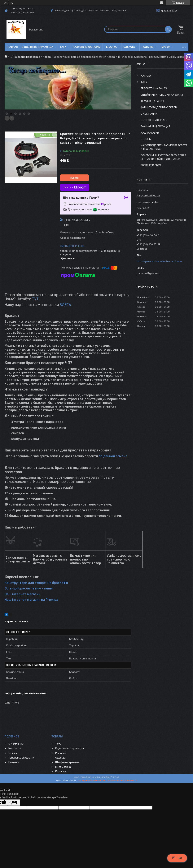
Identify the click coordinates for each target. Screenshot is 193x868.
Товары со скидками (21, 757)
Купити (75, 178)
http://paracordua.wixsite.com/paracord (161, 261)
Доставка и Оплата (154, 120)
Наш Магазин (150, 133)
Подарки (148, 47)
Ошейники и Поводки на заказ (162, 95)
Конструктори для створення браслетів (36, 583)
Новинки (14, 762)
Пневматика (63, 767)
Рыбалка (111, 47)
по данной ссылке (113, 456)
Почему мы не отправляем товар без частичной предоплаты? (163, 157)
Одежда (129, 47)
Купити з (75, 187)
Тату (63, 47)
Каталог (146, 76)
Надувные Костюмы (87, 47)
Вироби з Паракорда (27, 57)
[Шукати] (168, 29)
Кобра (47, 57)
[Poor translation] (14, 803)
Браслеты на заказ (154, 88)
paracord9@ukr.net (148, 273)
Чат (177, 858)
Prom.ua (115, 777)
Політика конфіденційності (123, 780)
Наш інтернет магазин (22, 594)
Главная (12, 47)
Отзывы (146, 139)
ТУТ (35, 299)
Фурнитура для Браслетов (159, 107)
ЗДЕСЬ (65, 304)
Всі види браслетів (19, 588)
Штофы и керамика (67, 762)
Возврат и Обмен (152, 165)
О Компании (149, 114)
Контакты (15, 748)
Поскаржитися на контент (92, 780)
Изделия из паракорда (37, 47)
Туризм (165, 47)
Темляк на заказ (152, 101)
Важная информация (155, 126)
